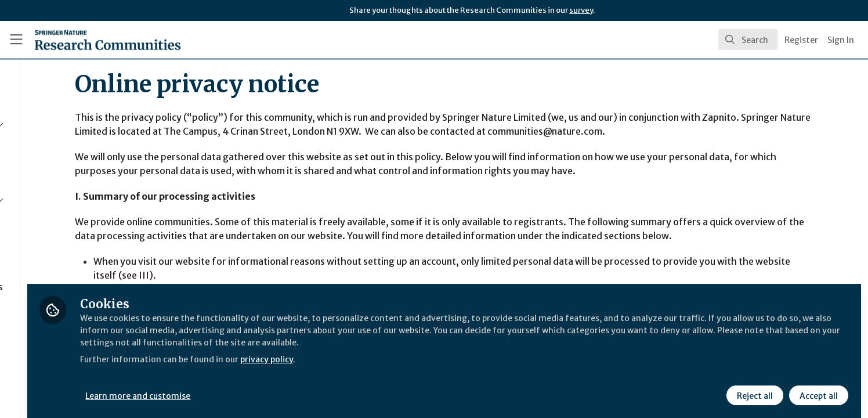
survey (581, 10)
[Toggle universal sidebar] (16, 39)
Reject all (753, 387)
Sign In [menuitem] (841, 40)
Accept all (817, 387)
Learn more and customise (268, 387)
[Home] (93, 39)
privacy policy (413, 365)
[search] (748, 39)
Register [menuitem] (801, 40)
